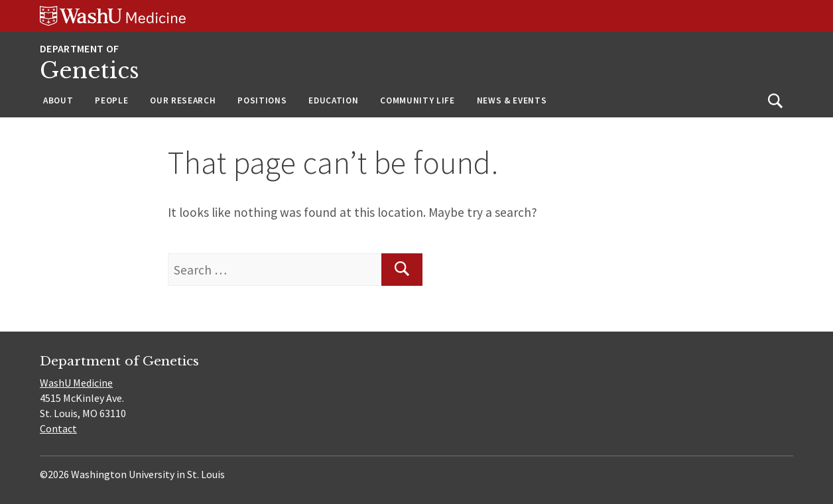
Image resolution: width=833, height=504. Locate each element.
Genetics (90, 71)
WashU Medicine (76, 383)
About (58, 100)
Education (333, 100)
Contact (58, 428)
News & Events (512, 100)
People (111, 100)
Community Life (417, 100)
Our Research (183, 100)
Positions (262, 100)
